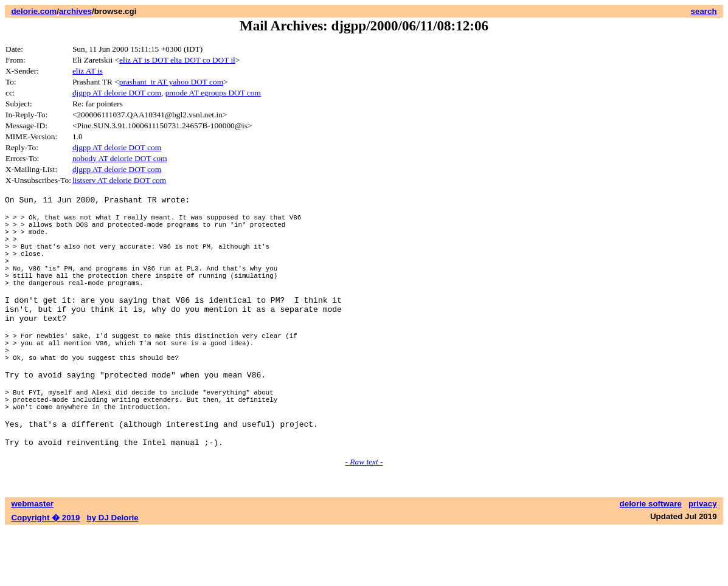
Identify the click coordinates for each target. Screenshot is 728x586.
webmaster (32, 560)
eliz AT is (88, 71)
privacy (703, 560)
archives (75, 11)
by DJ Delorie (113, 574)
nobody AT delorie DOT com (120, 158)
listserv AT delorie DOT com (119, 180)
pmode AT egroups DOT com (213, 93)
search (704, 11)
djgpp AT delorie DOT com (117, 93)
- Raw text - (364, 518)
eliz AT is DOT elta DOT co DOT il (177, 60)
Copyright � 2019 (45, 574)
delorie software (651, 560)
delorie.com (34, 11)
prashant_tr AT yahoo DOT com (171, 82)
